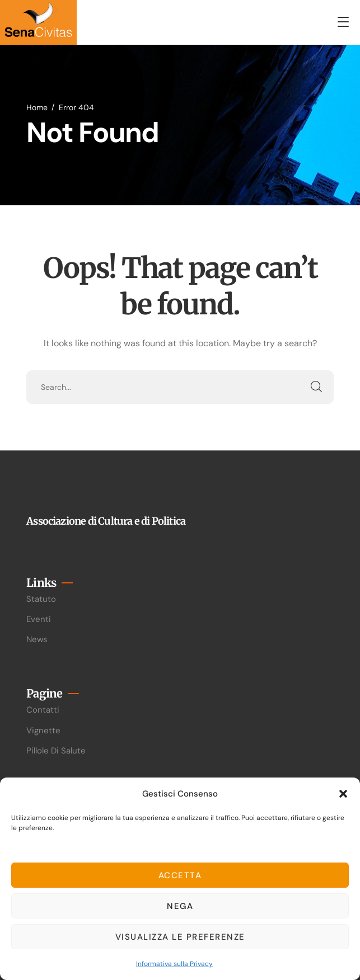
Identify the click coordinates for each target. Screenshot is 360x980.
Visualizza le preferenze (180, 937)
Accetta (180, 875)
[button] (343, 794)
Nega (180, 906)
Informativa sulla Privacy (174, 964)
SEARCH (317, 387)
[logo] (38, 22)
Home (37, 107)
